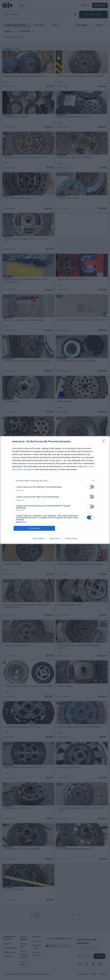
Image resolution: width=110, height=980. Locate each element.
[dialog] (55, 490)
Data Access (55, 538)
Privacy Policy (71, 538)
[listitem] (55, 481)
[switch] (91, 487)
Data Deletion (39, 538)
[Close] (104, 442)
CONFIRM (34, 528)
